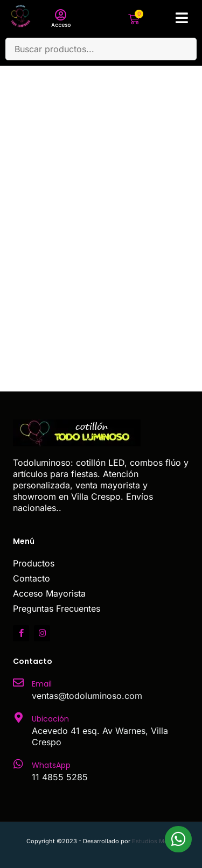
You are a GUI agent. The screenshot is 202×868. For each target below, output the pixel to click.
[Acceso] (61, 15)
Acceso (61, 25)
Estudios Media (154, 841)
